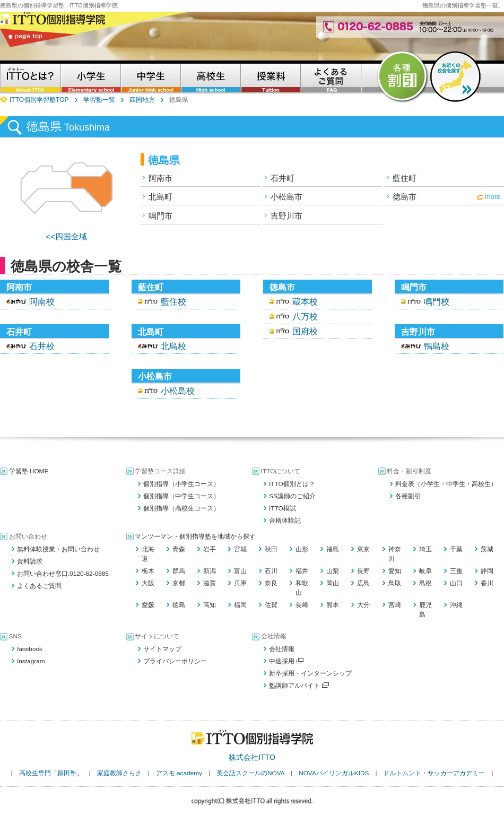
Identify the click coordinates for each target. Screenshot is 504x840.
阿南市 (160, 178)
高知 (210, 605)
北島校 (173, 346)
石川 (271, 571)
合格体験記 (285, 521)
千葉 (456, 549)
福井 (302, 571)
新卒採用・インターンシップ (310, 673)
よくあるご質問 (39, 586)
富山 (240, 571)
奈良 (271, 583)
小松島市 (286, 197)
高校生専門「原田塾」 (51, 773)
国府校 (305, 331)
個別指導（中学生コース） (181, 496)
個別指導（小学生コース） (181, 484)
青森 (179, 549)
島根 (425, 583)
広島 (363, 583)
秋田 (271, 549)
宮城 (240, 549)
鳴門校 (437, 302)
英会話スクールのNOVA (250, 773)
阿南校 (42, 302)
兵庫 (240, 583)
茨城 (487, 549)
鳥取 (395, 583)
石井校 (42, 346)
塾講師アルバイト (299, 686)
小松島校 (178, 391)
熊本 (333, 605)
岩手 (210, 549)
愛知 (395, 571)
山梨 (333, 571)
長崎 (302, 605)
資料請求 (30, 561)
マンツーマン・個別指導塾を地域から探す (195, 536)
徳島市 (405, 197)
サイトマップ (162, 649)
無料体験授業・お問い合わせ (58, 549)
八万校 (305, 317)
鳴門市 (160, 216)
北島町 (160, 197)
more (493, 197)
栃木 (148, 571)
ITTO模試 (283, 508)
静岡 (487, 571)
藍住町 (405, 178)
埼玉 (425, 549)
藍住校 (173, 302)
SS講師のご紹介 (292, 496)
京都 (179, 583)
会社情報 (282, 649)
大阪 (148, 583)
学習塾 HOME (29, 471)
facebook (30, 649)
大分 (363, 605)
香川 (487, 583)
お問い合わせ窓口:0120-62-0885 (63, 574)
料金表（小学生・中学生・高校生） (446, 484)
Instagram (31, 661)
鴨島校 (437, 346)
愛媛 (148, 605)
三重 (456, 571)
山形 (302, 549)
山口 (456, 583)
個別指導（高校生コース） (181, 508)
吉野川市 (286, 216)
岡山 (333, 583)
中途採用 (286, 661)
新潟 (210, 571)
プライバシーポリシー (175, 661)
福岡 (240, 605)
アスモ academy (179, 773)
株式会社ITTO (252, 757)
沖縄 (456, 605)
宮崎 (395, 605)
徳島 (179, 605)
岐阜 (425, 571)
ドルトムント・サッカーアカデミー (434, 773)
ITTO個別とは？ (292, 484)
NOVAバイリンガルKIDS (334, 773)
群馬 (179, 571)
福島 (333, 549)
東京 (363, 549)
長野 (363, 571)
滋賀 (210, 583)
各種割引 (408, 496)
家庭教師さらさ (119, 773)
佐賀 (271, 605)
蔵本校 (305, 302)
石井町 (283, 178)
